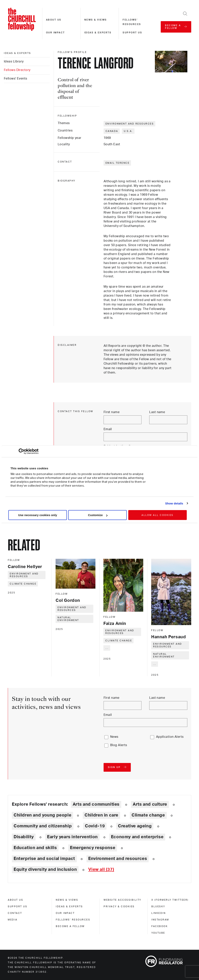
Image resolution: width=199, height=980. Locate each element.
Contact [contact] (15, 913)
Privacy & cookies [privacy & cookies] (119, 906)
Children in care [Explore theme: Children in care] (101, 815)
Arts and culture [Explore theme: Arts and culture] (150, 804)
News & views (96, 20)
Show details (174, 503)
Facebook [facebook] (160, 926)
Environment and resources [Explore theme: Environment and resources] (118, 859)
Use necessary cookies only (38, 515)
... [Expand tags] (107, 648)
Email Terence (118, 163)
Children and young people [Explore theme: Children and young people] (42, 815)
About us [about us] (15, 900)
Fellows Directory (17, 70)
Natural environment (68, 619)
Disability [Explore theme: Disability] (24, 837)
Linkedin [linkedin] (158, 913)
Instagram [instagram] (160, 920)
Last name (157, 412)
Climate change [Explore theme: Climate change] (148, 815)
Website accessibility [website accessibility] (122, 900)
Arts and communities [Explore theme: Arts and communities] (96, 804)
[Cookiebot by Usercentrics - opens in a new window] (21, 451)
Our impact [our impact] (65, 913)
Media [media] (13, 920)
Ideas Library (14, 61)
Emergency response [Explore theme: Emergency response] (93, 848)
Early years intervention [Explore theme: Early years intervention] (72, 837)
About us (54, 20)
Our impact (55, 33)
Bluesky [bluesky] (158, 906)
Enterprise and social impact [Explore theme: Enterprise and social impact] (44, 859)
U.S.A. (128, 131)
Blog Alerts (119, 745)
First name (112, 412)
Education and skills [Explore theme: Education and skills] (35, 848)
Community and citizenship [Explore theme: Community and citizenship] (43, 826)
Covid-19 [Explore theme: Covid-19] (95, 826)
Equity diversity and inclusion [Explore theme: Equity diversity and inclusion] (45, 869)
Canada (112, 131)
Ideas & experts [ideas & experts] (17, 53)
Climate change (23, 584)
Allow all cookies (158, 515)
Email (108, 429)
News (114, 737)
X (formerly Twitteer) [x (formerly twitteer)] (170, 900)
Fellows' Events (16, 79)
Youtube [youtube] (158, 933)
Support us (132, 33)
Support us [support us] (17, 906)
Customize (98, 515)
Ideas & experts (98, 33)
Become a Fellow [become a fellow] (70, 926)
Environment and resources (130, 124)
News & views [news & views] (67, 900)
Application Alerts (170, 737)
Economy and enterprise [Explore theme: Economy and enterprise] (137, 837)
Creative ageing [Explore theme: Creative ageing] (135, 826)
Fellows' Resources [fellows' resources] (73, 920)
